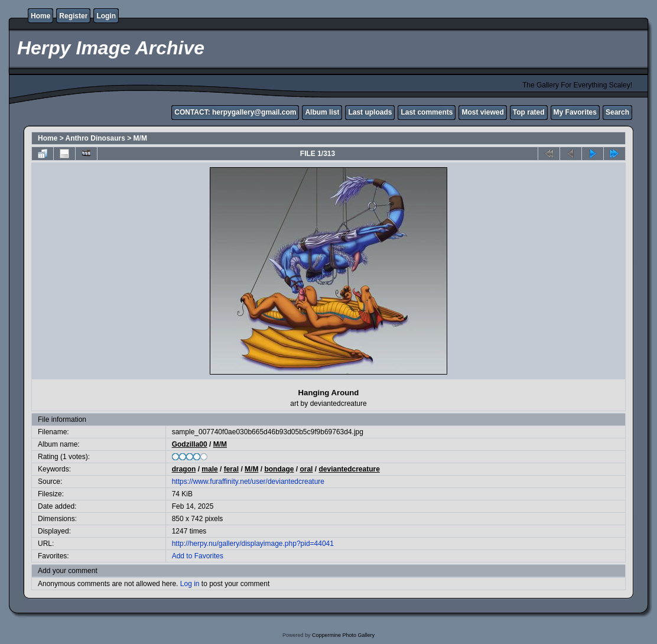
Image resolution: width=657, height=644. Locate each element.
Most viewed (482, 112)
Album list (322, 112)
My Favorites (575, 112)
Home (40, 16)
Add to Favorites (198, 556)
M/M (140, 138)
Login (106, 16)
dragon (184, 469)
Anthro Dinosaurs (95, 138)
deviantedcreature (349, 469)
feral (231, 469)
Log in (190, 584)
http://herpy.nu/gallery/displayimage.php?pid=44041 (253, 544)
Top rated (529, 112)
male (209, 469)
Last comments (427, 112)
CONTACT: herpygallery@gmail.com (235, 112)
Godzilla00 (190, 444)
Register (73, 16)
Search (617, 112)
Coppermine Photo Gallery (343, 635)
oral (306, 469)
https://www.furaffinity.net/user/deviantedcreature (248, 482)
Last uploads (370, 112)
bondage (279, 469)
